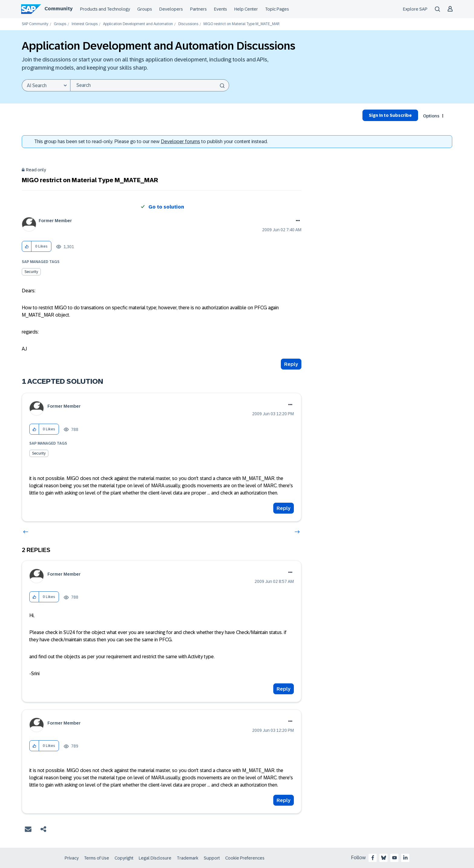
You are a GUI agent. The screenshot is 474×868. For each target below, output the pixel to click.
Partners (198, 9)
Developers (171, 9)
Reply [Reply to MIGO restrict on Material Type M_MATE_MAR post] (291, 364)
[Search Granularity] (46, 85)
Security (31, 272)
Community (58, 9)
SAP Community (35, 24)
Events (221, 9)
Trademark (188, 858)
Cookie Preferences (245, 858)
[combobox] (150, 85)
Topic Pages (277, 9)
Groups (145, 9)
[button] (27, 247)
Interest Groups (85, 24)
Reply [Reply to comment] (284, 508)
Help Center (246, 9)
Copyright (124, 858)
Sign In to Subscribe (390, 115)
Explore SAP (415, 9)
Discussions (188, 24)
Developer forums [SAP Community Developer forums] (180, 141)
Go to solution (166, 207)
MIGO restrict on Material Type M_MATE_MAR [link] (242, 24)
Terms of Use (97, 858)
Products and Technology (105, 9)
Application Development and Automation (138, 24)
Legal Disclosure (155, 858)
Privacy (72, 858)
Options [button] (431, 116)
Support (212, 858)
